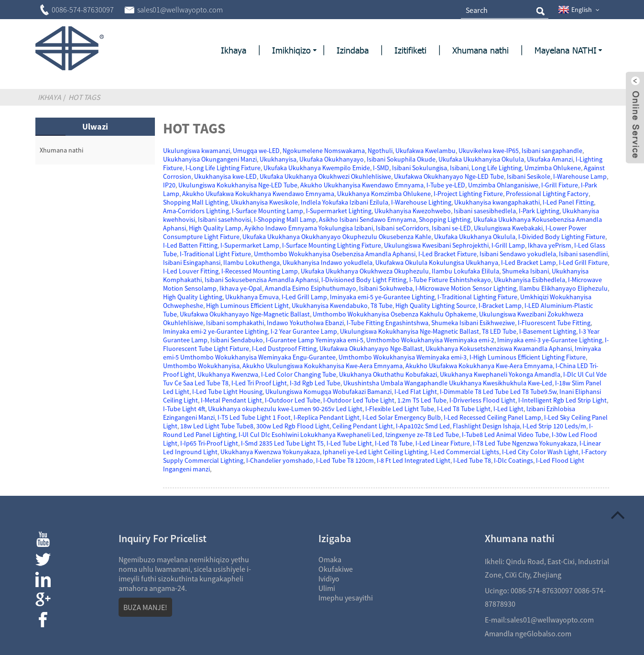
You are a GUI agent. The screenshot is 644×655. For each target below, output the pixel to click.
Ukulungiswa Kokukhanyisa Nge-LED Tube (238, 185)
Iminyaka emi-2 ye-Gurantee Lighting (215, 331)
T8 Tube (382, 306)
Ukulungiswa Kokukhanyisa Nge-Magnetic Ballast (409, 331)
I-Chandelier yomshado (280, 460)
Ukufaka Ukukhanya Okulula (475, 237)
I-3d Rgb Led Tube (315, 383)
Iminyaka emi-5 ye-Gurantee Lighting (382, 297)
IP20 (169, 185)
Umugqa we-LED (256, 151)
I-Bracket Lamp (500, 306)
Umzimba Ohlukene (553, 168)
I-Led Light (508, 409)
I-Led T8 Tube (394, 443)
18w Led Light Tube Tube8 (217, 426)
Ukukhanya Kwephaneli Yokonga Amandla (500, 374)
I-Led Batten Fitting (190, 245)
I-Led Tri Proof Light (259, 383)
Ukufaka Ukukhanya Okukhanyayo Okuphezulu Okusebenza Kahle (337, 237)
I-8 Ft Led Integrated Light (414, 460)
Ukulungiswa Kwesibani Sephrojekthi (436, 245)
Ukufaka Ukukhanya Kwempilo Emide (317, 168)
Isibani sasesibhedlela (485, 211)
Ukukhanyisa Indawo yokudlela (327, 262)
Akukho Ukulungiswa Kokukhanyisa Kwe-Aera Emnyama (322, 366)
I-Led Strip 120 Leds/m (554, 426)
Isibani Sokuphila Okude (401, 159)
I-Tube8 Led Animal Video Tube (505, 435)
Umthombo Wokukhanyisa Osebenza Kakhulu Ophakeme (394, 314)
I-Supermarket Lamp (250, 245)
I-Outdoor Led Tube (293, 400)
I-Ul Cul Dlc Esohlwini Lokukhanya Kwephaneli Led (311, 435)
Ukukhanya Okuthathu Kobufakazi (388, 374)
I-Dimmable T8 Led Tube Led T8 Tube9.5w (498, 392)
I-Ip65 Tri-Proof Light (209, 443)
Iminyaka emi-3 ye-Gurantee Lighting (550, 340)
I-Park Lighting (539, 211)
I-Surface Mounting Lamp (267, 211)
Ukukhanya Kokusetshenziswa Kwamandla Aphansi (499, 349)
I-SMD (381, 168)
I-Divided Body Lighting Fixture (562, 237)
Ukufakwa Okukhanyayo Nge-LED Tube (449, 176)
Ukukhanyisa (278, 159)
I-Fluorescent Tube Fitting (554, 323)
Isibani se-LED (451, 228)
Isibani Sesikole (529, 176)
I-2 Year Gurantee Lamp (304, 331)
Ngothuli (380, 151)
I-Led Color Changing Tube (299, 374)
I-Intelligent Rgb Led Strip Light (562, 400)
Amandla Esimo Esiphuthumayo (311, 288)
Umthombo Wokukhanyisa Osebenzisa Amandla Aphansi (335, 254)
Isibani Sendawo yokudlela (518, 254)
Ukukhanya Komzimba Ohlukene (384, 194)
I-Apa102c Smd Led (423, 426)
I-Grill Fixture (560, 185)
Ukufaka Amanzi (550, 159)
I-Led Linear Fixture (443, 443)
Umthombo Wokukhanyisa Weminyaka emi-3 (403, 357)
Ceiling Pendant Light (363, 426)
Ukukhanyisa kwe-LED (225, 176)
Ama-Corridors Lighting (196, 211)
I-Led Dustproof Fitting (284, 349)
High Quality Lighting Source (436, 306)
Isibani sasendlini (583, 254)
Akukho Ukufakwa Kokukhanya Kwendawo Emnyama (258, 194)
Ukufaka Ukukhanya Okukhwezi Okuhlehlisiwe (325, 176)
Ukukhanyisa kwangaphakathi (497, 202)
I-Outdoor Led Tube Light (359, 400)
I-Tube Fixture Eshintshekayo (450, 280)
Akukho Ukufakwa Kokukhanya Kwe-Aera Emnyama (479, 366)
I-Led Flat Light (416, 392)
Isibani (459, 168)
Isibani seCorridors (402, 228)
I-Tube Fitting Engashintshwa (387, 323)
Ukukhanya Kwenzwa (228, 374)
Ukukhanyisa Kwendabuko (330, 306)
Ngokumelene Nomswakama (324, 151)
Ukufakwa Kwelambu (426, 151)
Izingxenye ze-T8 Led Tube (422, 435)
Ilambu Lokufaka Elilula (465, 271)
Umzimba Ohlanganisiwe (503, 185)
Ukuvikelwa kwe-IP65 (489, 151)
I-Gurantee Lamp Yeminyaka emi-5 (315, 340)
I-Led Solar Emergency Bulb (402, 417)
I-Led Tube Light (349, 443)
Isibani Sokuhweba (386, 288)
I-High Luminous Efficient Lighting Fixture (528, 357)
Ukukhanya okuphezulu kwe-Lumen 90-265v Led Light (285, 409)
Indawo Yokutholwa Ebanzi (305, 323)
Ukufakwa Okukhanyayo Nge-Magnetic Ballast (245, 314)
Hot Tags (84, 97)
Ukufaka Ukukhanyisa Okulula (481, 159)
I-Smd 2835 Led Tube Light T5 (282, 443)
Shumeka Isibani (525, 271)
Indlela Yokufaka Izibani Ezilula (344, 202)
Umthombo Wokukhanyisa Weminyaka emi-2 (430, 340)
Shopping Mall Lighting (196, 202)
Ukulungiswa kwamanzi (196, 151)
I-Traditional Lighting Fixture (477, 297)
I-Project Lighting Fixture (468, 194)
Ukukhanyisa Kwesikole (264, 202)
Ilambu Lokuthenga (251, 262)
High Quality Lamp (215, 228)
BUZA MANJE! (145, 607)
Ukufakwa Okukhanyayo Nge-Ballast (371, 349)
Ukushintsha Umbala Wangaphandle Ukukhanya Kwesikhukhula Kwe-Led (448, 383)
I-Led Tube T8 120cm (345, 460)
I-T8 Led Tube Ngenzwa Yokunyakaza (525, 443)
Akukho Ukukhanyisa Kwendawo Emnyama (362, 185)
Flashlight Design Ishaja (486, 426)
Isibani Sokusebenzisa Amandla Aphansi (262, 280)
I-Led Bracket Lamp (529, 262)
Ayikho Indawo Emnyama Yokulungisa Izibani (309, 228)
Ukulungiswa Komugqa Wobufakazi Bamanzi (328, 392)
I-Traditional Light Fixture (215, 254)
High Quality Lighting (193, 297)
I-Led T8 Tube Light (464, 409)
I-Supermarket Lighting (339, 211)
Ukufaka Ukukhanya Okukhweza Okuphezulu (365, 271)
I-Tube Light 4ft (184, 409)
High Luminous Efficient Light (247, 306)
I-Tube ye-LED (446, 185)
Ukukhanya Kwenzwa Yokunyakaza (270, 452)
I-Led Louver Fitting (191, 271)
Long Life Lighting (497, 168)
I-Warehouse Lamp (580, 176)
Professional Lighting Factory (547, 194)
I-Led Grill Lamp (304, 297)
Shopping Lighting (445, 219)
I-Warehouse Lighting (421, 202)
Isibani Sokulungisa (420, 168)
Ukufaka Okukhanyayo (332, 159)
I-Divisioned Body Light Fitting (364, 280)
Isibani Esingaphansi (192, 262)
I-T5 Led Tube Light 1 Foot (254, 417)
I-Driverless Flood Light (482, 400)
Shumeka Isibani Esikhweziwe (473, 323)
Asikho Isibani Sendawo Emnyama (367, 219)
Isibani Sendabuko (237, 340)
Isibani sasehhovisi (224, 219)
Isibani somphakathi (235, 323)
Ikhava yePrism (550, 245)
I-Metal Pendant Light (231, 400)
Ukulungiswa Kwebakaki (508, 228)
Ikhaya (49, 97)
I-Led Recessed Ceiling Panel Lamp (492, 417)
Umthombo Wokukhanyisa (201, 366)
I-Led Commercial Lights (465, 452)
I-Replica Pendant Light (327, 417)
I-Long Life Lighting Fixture (223, 168)
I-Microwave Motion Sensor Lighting (466, 288)
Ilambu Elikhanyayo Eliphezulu (563, 288)
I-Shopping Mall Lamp (285, 219)
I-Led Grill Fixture (583, 262)
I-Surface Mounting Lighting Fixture (332, 245)
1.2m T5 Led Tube (422, 400)
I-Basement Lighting (548, 331)
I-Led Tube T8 (472, 460)
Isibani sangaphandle (552, 151)
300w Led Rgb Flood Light (293, 426)
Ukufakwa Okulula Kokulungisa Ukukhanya (437, 262)
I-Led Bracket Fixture (448, 254)
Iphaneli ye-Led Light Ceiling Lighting (375, 452)
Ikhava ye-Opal (241, 288)
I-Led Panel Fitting (568, 202)
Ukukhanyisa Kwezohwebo (413, 211)
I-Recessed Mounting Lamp (260, 271)
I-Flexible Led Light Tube (400, 409)
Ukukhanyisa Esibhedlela (529, 280)
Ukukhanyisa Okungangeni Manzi (210, 159)
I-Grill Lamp (508, 245)
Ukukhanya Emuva (252, 297)
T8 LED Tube (499, 331)
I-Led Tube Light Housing (227, 392)
